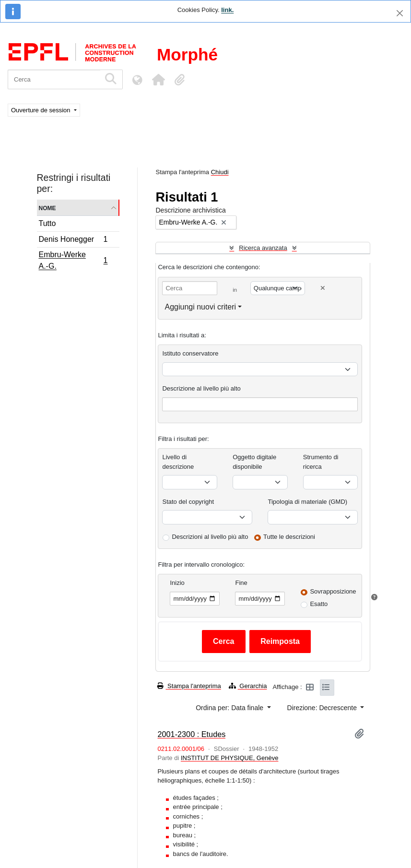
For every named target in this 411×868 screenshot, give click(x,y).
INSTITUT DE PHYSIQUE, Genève (229, 758)
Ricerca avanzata (263, 248)
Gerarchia (248, 686)
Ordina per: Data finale (230, 708)
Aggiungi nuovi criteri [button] (200, 307)
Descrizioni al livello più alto (210, 537)
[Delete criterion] (323, 288)
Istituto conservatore (190, 353)
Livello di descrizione (178, 462)
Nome (47, 208)
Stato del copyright (188, 502)
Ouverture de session (41, 110)
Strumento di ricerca (321, 462)
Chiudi (220, 172)
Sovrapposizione (333, 591)
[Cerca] (54, 79)
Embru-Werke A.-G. (73, 260)
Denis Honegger (73, 241)
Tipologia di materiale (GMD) (307, 502)
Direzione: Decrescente (323, 708)
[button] (158, 80)
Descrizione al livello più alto (201, 388)
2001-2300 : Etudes (191, 734)
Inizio (177, 583)
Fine (241, 583)
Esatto (319, 604)
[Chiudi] (400, 13)
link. (227, 10)
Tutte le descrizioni (289, 537)
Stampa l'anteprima (189, 686)
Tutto (47, 223)
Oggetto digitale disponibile (254, 462)
